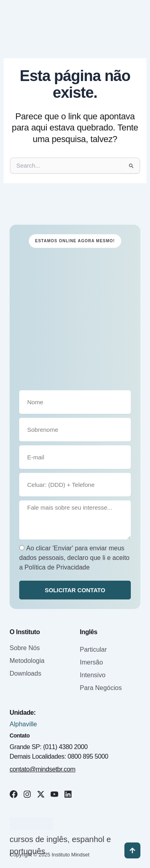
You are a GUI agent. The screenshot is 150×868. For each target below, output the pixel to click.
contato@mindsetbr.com (42, 769)
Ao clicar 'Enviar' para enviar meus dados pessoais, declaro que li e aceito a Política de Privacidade (74, 558)
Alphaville (23, 724)
